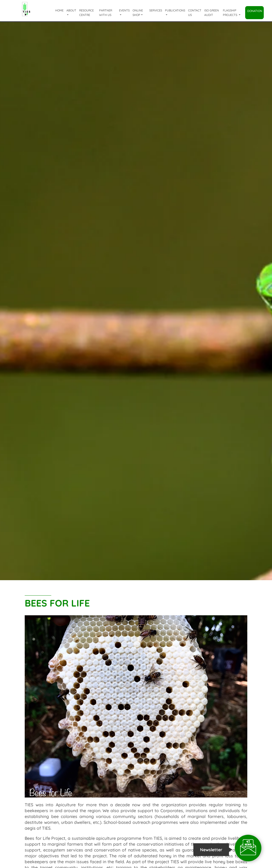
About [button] (71, 10)
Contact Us (195, 13)
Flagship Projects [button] (230, 13)
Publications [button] (175, 10)
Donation (255, 11)
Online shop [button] (138, 13)
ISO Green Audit (212, 13)
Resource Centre (86, 13)
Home (59, 10)
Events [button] (124, 10)
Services (156, 10)
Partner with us (106, 13)
